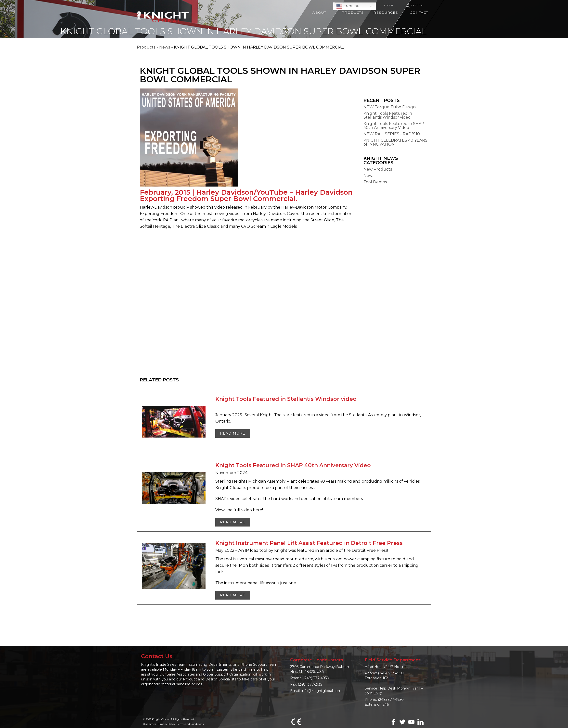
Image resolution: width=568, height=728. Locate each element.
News (165, 47)
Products (146, 47)
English (348, 6)
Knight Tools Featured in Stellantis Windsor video (388, 115)
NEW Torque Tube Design (390, 107)
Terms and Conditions (190, 724)
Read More (233, 433)
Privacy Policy (167, 724)
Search (414, 6)
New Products (378, 169)
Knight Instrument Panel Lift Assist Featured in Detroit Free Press (309, 543)
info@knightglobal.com (321, 691)
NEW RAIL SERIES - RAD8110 (392, 134)
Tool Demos (375, 182)
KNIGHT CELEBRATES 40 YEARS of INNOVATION (395, 142)
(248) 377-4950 (316, 678)
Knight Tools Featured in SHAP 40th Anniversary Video (394, 126)
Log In (389, 6)
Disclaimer (149, 724)
